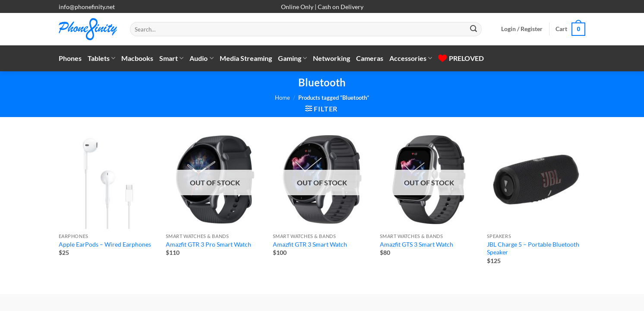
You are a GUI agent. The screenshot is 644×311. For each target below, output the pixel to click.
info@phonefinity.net (87, 7)
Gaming (292, 58)
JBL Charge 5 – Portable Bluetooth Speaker (533, 248)
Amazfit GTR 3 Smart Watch (310, 244)
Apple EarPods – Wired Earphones (105, 244)
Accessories (411, 58)
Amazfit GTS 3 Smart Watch (417, 244)
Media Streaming (246, 58)
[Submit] (474, 29)
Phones (70, 58)
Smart (171, 58)
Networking (331, 58)
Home (283, 98)
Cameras (370, 58)
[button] (522, 29)
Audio (201, 58)
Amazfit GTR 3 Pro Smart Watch (208, 244)
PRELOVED (461, 58)
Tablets (101, 58)
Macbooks (137, 58)
